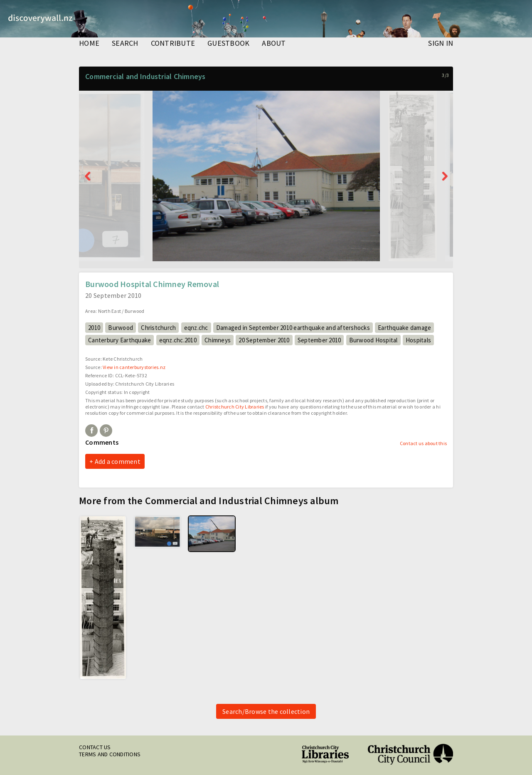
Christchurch (158, 328)
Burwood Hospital (373, 340)
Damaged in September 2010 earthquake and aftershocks (293, 328)
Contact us (95, 747)
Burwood (121, 328)
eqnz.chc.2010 (178, 340)
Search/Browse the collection (266, 711)
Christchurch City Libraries (235, 407)
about (274, 44)
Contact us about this (423, 443)
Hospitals (418, 340)
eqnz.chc (196, 328)
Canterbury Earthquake (119, 340)
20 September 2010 (264, 340)
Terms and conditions (110, 754)
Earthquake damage (404, 328)
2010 (94, 328)
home (89, 44)
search (125, 44)
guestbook (228, 44)
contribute (173, 44)
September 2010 (319, 340)
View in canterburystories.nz (134, 367)
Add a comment (118, 461)
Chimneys (218, 340)
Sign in (441, 44)
